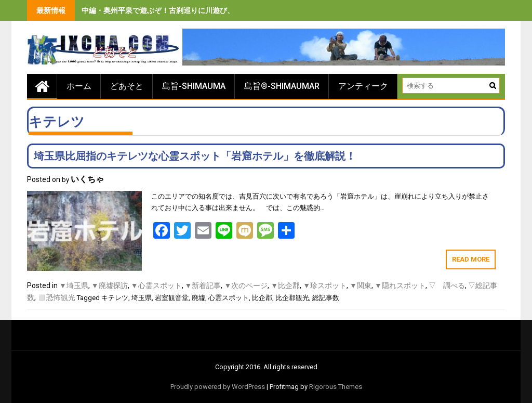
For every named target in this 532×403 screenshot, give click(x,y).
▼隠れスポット (400, 285)
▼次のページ (246, 285)
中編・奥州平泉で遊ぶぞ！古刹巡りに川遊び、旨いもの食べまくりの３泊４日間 (212, 10)
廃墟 (198, 298)
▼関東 (361, 285)
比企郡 (262, 298)
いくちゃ (87, 179)
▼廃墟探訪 (110, 285)
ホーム (79, 86)
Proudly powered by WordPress (218, 387)
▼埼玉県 (74, 285)
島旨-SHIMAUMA (194, 86)
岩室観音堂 (172, 298)
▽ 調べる (447, 285)
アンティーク (363, 86)
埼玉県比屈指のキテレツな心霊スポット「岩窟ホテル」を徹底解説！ (195, 156)
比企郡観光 (292, 298)
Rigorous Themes (336, 387)
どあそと (127, 86)
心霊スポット (229, 298)
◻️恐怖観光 (56, 297)
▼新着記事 (203, 285)
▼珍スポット (325, 285)
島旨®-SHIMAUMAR (282, 86)
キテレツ (115, 298)
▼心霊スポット (156, 285)
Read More (471, 259)
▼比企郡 (285, 285)
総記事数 (326, 298)
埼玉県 (142, 298)
